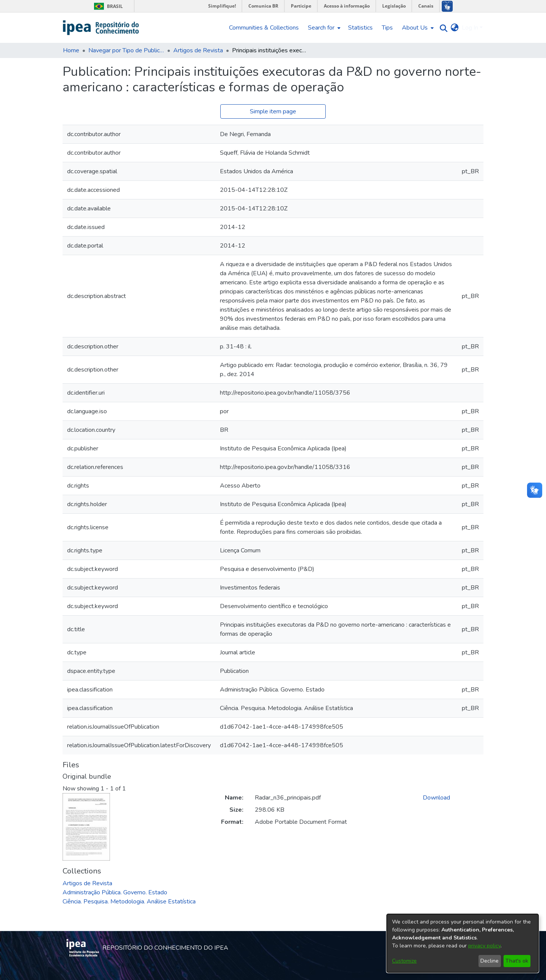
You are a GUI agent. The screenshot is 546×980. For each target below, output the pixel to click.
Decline (490, 961)
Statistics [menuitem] (360, 28)
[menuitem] (323, 28)
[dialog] (463, 943)
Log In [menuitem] (470, 28)
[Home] (101, 28)
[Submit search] (442, 28)
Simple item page (273, 111)
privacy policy (484, 946)
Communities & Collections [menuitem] (264, 28)
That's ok (517, 961)
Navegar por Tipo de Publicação (126, 50)
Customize (404, 961)
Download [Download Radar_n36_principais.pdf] (436, 798)
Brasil (107, 6)
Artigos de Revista (198, 50)
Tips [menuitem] (387, 28)
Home (71, 50)
